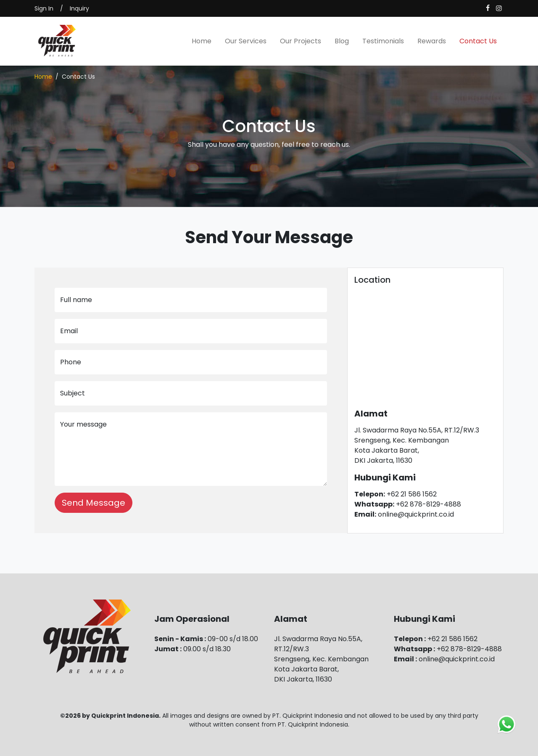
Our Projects (301, 41)
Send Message (94, 503)
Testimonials (383, 41)
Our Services (246, 41)
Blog (342, 41)
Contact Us (478, 41)
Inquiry (79, 8)
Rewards (432, 41)
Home (202, 41)
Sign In (44, 8)
